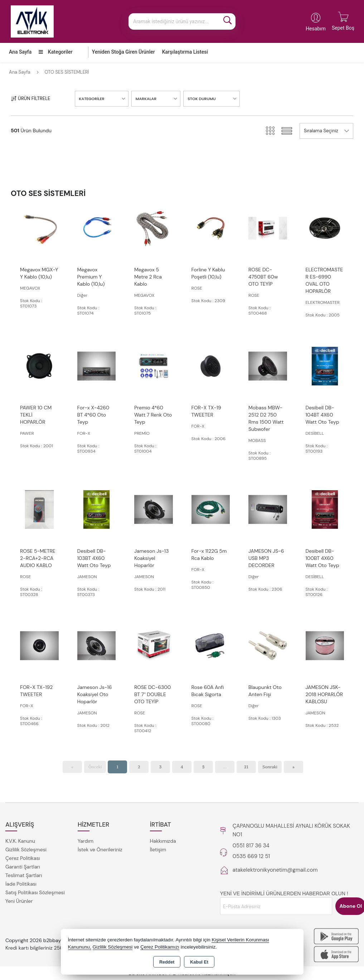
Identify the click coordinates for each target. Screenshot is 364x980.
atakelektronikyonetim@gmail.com (275, 870)
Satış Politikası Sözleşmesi (35, 892)
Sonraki (270, 767)
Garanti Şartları (23, 867)
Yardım (86, 841)
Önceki (95, 767)
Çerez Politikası (23, 858)
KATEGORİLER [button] (92, 99)
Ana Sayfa (20, 52)
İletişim (158, 850)
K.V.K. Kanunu (20, 841)
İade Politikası (21, 884)
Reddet (167, 962)
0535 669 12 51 (251, 856)
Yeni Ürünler (19, 901)
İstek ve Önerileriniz (100, 850)
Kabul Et (199, 962)
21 (246, 767)
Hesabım (316, 29)
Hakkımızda (163, 841)
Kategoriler (55, 52)
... (225, 767)
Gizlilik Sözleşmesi (26, 850)
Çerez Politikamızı (160, 947)
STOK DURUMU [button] (202, 99)
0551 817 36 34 (251, 846)
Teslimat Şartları (24, 875)
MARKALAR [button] (146, 99)
